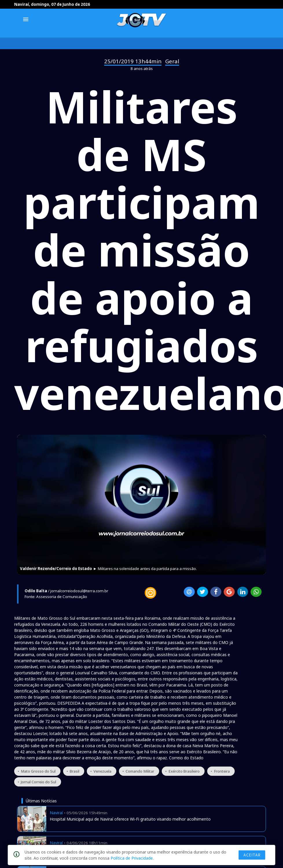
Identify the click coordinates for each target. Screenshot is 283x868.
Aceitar (252, 855)
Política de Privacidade (132, 858)
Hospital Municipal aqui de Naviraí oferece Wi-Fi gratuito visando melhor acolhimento (130, 819)
